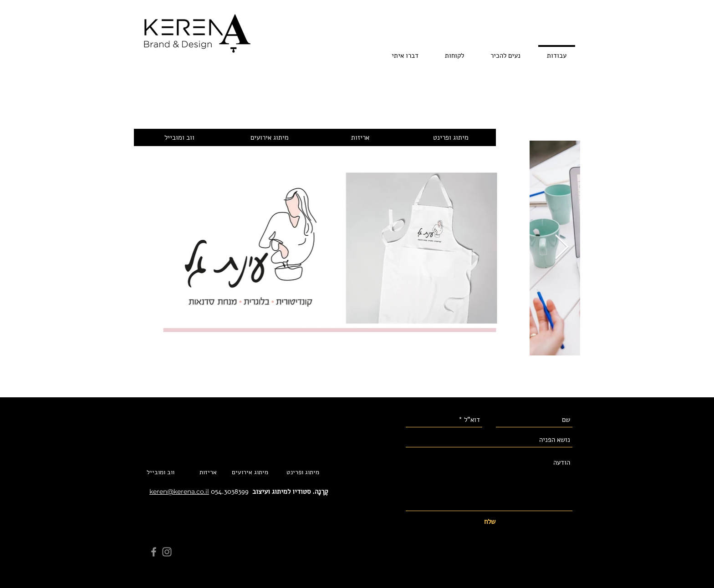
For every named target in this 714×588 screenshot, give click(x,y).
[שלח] (490, 522)
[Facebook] (154, 552)
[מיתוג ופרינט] (451, 137)
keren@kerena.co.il (179, 492)
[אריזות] (360, 137)
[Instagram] (167, 552)
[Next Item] (562, 248)
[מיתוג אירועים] (269, 137)
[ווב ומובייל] (179, 137)
